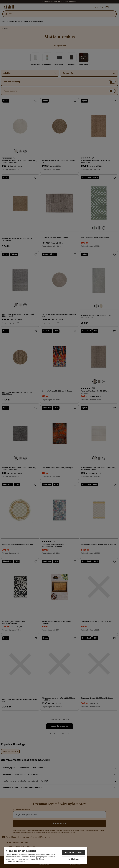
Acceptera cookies (73, 852)
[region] (46, 856)
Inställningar (73, 859)
